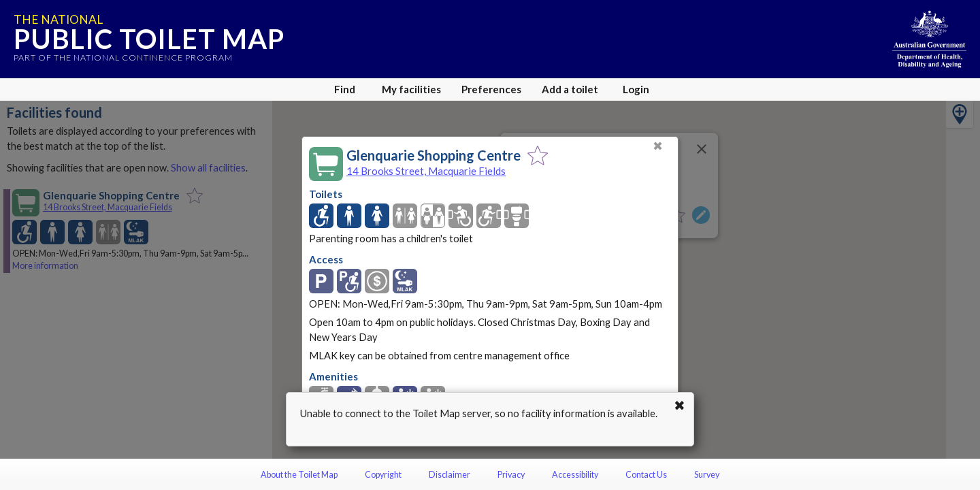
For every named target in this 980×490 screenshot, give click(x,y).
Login (636, 89)
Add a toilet (570, 89)
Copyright (383, 475)
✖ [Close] (658, 146)
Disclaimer (450, 475)
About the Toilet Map (299, 475)
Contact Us (646, 475)
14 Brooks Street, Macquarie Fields (426, 171)
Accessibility (575, 475)
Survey (707, 475)
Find (345, 89)
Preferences (491, 89)
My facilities (411, 89)
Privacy (511, 475)
